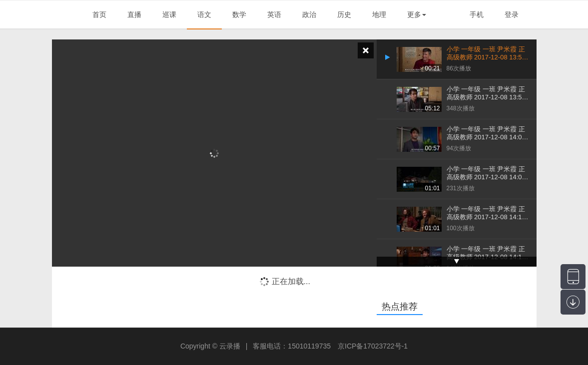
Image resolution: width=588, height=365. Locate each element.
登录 (512, 14)
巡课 (169, 14)
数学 (239, 14)
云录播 (230, 346)
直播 (134, 14)
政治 (309, 14)
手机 (477, 14)
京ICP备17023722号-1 (373, 346)
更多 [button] (417, 14)
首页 (99, 14)
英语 (274, 14)
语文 (204, 14)
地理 (379, 14)
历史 (344, 14)
